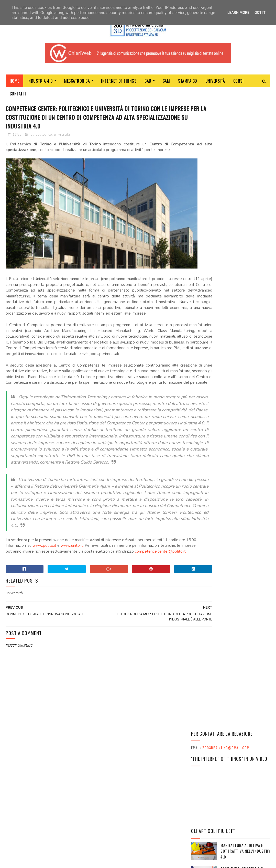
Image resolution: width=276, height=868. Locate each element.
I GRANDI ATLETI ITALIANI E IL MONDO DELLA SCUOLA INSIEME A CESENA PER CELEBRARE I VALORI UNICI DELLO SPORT (226, 681)
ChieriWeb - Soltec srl (114, 802)
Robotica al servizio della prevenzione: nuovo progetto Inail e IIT (245, 296)
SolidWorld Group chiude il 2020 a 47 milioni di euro (245, 405)
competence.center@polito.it (31, 597)
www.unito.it (90, 586)
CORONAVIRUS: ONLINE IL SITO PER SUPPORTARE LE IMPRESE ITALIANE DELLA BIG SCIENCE (245, 432)
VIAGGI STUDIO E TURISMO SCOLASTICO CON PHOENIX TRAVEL (227, 720)
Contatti (18, 95)
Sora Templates (30, 861)
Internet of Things (119, 83)
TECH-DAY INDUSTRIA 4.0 (242, 244)
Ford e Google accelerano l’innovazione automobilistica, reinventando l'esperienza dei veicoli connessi (230, 325)
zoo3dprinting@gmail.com (226, 123)
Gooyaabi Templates (76, 861)
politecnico (44, 138)
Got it (260, 13)
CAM (166, 83)
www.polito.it (63, 586)
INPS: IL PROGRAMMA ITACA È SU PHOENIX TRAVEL (230, 712)
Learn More (238, 13)
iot (32, 138)
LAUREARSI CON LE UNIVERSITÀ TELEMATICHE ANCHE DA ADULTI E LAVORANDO (242, 357)
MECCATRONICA (77, 83)
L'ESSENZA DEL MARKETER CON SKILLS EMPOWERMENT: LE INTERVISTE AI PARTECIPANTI (229, 693)
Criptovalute (233, 451)
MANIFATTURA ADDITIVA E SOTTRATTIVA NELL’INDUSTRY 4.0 (245, 226)
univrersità (62, 138)
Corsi (239, 83)
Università (215, 83)
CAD (148, 83)
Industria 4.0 (40, 83)
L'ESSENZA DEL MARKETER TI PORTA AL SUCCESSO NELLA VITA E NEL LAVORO (231, 703)
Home (14, 83)
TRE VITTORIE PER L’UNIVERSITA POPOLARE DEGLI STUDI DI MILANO (241, 382)
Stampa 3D (188, 83)
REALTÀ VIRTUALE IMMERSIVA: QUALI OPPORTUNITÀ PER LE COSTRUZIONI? (245, 273)
